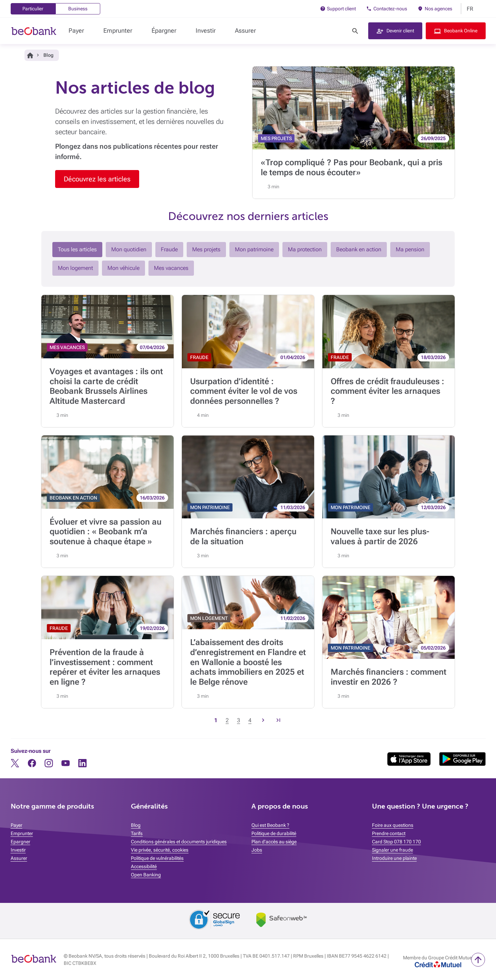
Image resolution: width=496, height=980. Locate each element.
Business (78, 9)
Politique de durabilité (274, 833)
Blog (136, 825)
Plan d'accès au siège (274, 842)
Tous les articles (77, 249)
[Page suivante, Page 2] (263, 720)
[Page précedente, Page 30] (278, 720)
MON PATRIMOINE (210, 507)
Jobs (257, 850)
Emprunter (118, 30)
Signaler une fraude (392, 850)
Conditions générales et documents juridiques (179, 842)
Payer (76, 30)
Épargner (164, 30)
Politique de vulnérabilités (157, 858)
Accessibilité (144, 866)
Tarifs (137, 833)
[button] (395, 31)
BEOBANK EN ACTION (73, 498)
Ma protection (305, 249)
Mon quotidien (129, 249)
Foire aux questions (393, 825)
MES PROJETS (276, 138)
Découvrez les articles (97, 179)
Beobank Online (461, 31)
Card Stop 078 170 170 (396, 842)
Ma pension (410, 249)
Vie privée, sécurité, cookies (160, 850)
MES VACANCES (67, 347)
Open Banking (146, 875)
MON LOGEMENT (209, 618)
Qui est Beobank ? (270, 825)
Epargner (20, 842)
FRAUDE (199, 357)
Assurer (245, 30)
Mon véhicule (123, 268)
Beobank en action (359, 249)
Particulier (33, 9)
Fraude (169, 249)
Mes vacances (171, 268)
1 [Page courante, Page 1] (216, 720)
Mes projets (206, 249)
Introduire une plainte (394, 858)
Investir (206, 30)
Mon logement (75, 268)
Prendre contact (389, 833)
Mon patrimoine (254, 249)
